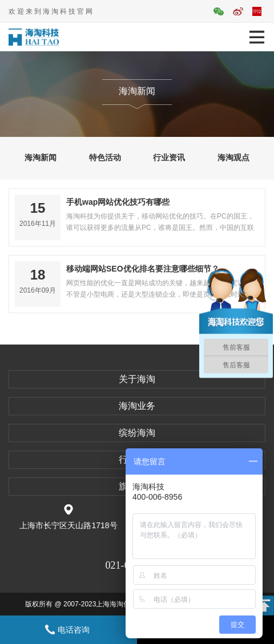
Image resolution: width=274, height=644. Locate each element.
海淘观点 (233, 157)
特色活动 (105, 157)
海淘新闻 (41, 157)
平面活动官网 (257, 11)
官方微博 (238, 11)
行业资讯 (169, 157)
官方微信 (219, 11)
